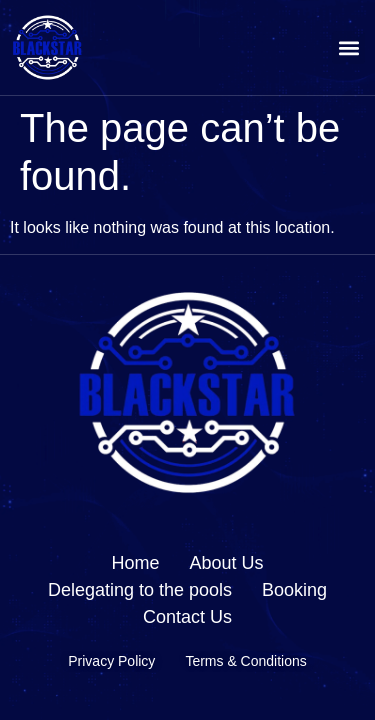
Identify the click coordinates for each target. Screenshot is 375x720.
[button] (348, 47)
